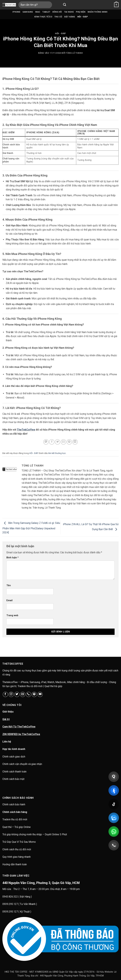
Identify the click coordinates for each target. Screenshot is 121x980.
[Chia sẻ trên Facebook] (52, 442)
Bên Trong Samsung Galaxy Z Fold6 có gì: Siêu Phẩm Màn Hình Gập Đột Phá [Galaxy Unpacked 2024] (31, 528)
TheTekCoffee (26, 430)
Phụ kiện (81, 12)
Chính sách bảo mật (13, 779)
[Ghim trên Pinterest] (69, 442)
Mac (38, 12)
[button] (116, 5)
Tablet (46, 12)
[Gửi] (65, 5)
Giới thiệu (8, 712)
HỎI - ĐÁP (60, 33)
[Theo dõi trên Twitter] (17, 694)
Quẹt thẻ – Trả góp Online (17, 827)
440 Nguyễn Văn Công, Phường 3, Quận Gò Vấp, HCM (41, 883)
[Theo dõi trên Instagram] (11, 694)
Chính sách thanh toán (14, 772)
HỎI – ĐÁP (83, 17)
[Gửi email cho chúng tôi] (23, 694)
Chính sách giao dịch (14, 757)
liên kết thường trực (57, 453)
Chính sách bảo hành (14, 804)
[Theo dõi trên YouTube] (40, 694)
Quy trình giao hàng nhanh (17, 857)
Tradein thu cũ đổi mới (15, 819)
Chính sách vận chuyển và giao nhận (22, 764)
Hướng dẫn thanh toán (15, 864)
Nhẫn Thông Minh (98, 12)
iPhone (16, 12)
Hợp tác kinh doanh (14, 749)
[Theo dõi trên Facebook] (5, 694)
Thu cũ (58, 17)
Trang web (12, 615)
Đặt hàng (70, 17)
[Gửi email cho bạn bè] (63, 442)
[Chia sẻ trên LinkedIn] (75, 442)
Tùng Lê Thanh (74, 53)
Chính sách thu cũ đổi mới (17, 849)
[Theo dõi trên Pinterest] (34, 694)
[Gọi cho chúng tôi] (28, 694)
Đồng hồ (57, 12)
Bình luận (13, 558)
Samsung (28, 12)
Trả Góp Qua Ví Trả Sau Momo (19, 842)
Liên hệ (7, 742)
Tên (9, 585)
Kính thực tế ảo (43, 17)
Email (9, 600)
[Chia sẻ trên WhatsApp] (46, 442)
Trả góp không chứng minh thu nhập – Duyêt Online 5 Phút (35, 834)
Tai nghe (69, 12)
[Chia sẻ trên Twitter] (58, 442)
